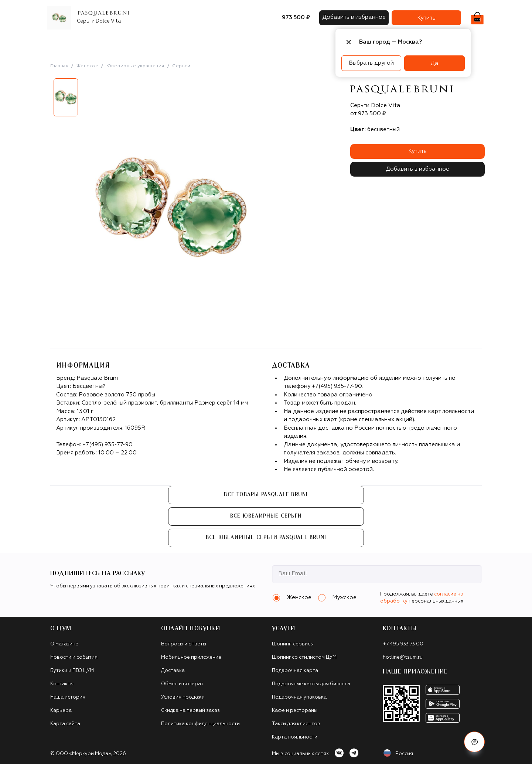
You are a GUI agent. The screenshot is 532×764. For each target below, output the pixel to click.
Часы (299, 42)
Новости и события (74, 657)
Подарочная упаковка (299, 697)
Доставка (173, 671)
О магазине (64, 644)
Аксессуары (206, 42)
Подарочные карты (257, 42)
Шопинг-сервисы (293, 644)
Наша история (68, 697)
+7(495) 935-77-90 (108, 445)
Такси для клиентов (296, 724)
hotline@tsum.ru (403, 657)
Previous (45, 100)
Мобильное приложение (191, 657)
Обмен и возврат (182, 684)
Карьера (61, 711)
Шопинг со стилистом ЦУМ (304, 657)
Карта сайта (65, 724)
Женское (87, 66)
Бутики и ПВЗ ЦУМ (72, 671)
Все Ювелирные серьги (266, 516)
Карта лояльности (295, 737)
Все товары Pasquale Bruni (266, 495)
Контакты (62, 684)
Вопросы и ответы (184, 644)
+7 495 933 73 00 (403, 644)
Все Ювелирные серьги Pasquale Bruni (266, 538)
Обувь (149, 42)
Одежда (122, 42)
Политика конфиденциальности (200, 724)
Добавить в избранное (417, 169)
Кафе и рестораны (295, 711)
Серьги (181, 66)
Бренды (92, 42)
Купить (417, 151)
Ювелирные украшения (135, 66)
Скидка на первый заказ (190, 711)
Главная (59, 66)
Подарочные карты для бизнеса (311, 684)
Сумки (174, 42)
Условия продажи (183, 697)
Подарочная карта (295, 671)
